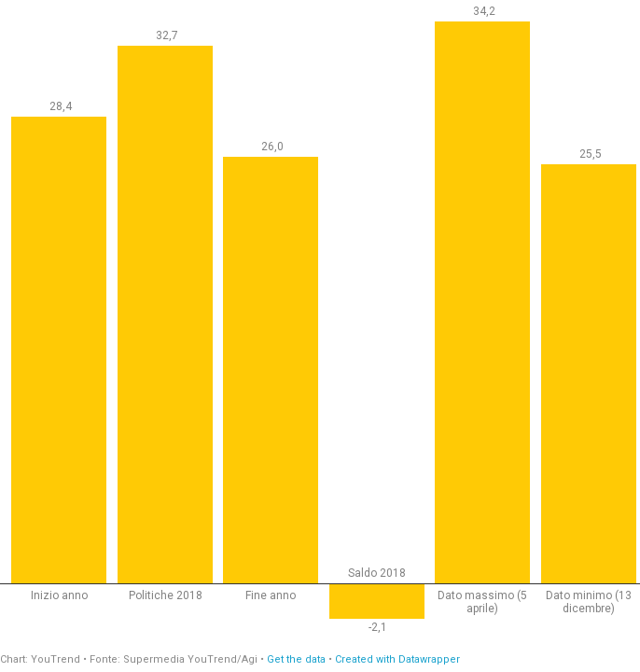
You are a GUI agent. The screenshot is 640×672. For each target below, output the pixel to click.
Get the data (296, 659)
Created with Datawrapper (397, 659)
